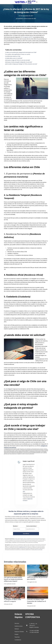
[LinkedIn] (20, 624)
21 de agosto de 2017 (27, 37)
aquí (24, 476)
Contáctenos (9, 616)
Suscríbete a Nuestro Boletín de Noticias (12, 641)
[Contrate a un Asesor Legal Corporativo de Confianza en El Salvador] (38, 572)
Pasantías (8, 613)
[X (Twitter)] (13, 624)
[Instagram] (6, 631)
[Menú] (49, 2)
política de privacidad (38, 530)
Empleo (7, 610)
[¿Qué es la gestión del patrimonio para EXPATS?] (38, 551)
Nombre (16, 507)
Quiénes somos (9, 602)
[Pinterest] (20, 631)
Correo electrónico (32, 507)
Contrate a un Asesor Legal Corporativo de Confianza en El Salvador (35, 580)
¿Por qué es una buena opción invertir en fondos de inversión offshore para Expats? (14, 559)
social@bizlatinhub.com (23, 527)
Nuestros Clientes (10, 608)
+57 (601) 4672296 (38, 612)
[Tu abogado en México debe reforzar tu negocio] (14, 572)
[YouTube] (13, 631)
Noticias (8, 605)
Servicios (8, 599)
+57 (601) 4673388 (38, 610)
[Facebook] (6, 624)
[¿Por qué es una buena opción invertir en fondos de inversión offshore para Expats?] (14, 551)
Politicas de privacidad (8, 639)
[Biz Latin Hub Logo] (13, 2)
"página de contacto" (22, 480)
